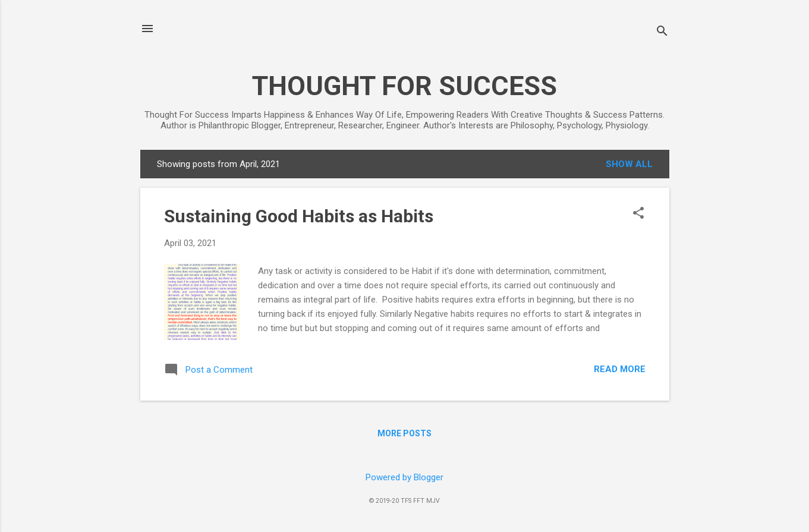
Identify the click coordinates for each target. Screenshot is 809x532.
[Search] (662, 32)
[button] (638, 214)
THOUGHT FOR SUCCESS (405, 86)
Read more (620, 369)
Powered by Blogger (405, 477)
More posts (405, 433)
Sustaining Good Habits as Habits (299, 216)
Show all (629, 164)
